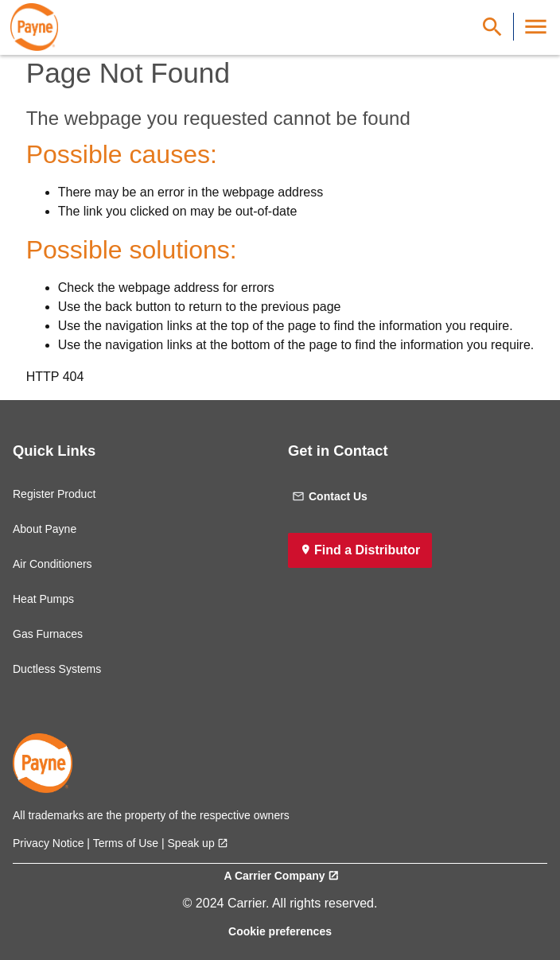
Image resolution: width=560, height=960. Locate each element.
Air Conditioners (52, 564)
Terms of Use (126, 843)
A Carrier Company (274, 876)
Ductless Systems (57, 669)
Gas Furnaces (48, 634)
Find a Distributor (367, 550)
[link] (34, 27)
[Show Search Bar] (492, 27)
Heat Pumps (43, 599)
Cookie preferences (280, 931)
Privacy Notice (48, 843)
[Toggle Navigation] (536, 27)
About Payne (45, 529)
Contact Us (330, 496)
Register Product (54, 494)
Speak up (191, 843)
